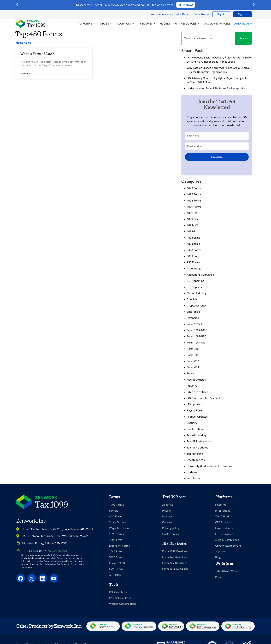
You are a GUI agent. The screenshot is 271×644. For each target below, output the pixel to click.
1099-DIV (193, 219)
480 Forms (193, 238)
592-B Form (116, 569)
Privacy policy (171, 528)
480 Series (193, 244)
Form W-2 (193, 361)
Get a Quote (201, 14)
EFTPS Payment (225, 534)
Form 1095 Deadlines (175, 569)
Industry (192, 386)
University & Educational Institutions (209, 466)
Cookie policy (171, 534)
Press (219, 577)
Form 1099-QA (196, 343)
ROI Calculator (118, 592)
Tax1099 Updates (198, 448)
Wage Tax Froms (119, 528)
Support (220, 551)
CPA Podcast (223, 522)
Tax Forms (85, 24)
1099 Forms (194, 207)
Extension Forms (119, 546)
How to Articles (196, 380)
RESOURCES (188, 24)
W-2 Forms (194, 478)
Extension (193, 318)
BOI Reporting (195, 281)
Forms (191, 373)
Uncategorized (196, 460)
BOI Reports (194, 287)
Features (221, 505)
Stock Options (196, 429)
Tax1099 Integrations (200, 441)
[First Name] (217, 136)
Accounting (194, 268)
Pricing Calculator (120, 598)
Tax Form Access (160, 14)
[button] (86, 24)
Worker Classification (122, 604)
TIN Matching (195, 454)
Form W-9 (193, 367)
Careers (167, 522)
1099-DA (192, 213)
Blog (218, 557)
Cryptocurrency (197, 306)
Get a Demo (182, 14)
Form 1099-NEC (197, 336)
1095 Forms (194, 194)
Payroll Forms (195, 410)
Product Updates (197, 417)
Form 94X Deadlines (175, 557)
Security (192, 423)
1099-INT (192, 225)
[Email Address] (217, 146)
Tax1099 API (223, 516)
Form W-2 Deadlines (175, 563)
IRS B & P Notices (197, 392)
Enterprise (193, 312)
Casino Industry (197, 293)
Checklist (193, 299)
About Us (168, 505)
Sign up (243, 14)
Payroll (113, 511)
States (105, 24)
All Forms (115, 575)
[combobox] (208, 38)
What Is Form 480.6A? (37, 54)
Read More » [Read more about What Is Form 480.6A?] (27, 74)
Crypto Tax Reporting (228, 546)
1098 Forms (194, 201)
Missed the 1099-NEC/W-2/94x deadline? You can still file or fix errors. (135, 5)
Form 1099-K (195, 324)
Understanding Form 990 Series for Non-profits (216, 88)
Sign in (221, 14)
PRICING (165, 24)
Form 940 (193, 349)
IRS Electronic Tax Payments (204, 398)
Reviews (167, 516)
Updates (192, 472)
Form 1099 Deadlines (175, 551)
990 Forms (193, 262)
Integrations (223, 511)
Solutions (124, 24)
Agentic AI (244, 24)
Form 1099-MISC (197, 330)
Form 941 (193, 355)
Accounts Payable (217, 24)
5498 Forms (194, 250)
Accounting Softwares (200, 275)
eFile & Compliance (227, 540)
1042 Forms (194, 188)
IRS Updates (194, 404)
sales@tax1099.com (228, 571)
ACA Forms (116, 516)
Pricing (166, 511)
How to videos (224, 528)
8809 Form (193, 256)
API (175, 24)
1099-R (191, 231)
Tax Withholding (197, 435)
